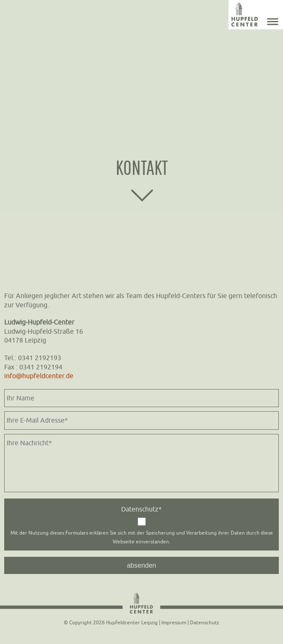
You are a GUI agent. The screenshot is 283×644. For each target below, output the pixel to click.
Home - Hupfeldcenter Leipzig (244, 15)
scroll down (142, 196)
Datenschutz (205, 622)
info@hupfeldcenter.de (39, 376)
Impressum (174, 622)
